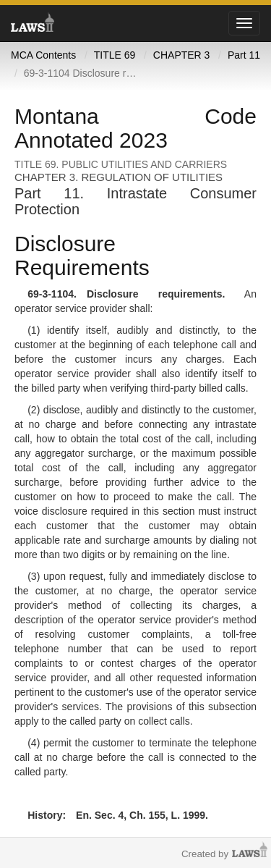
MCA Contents (43, 55)
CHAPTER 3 (182, 55)
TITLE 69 (115, 55)
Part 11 (244, 55)
